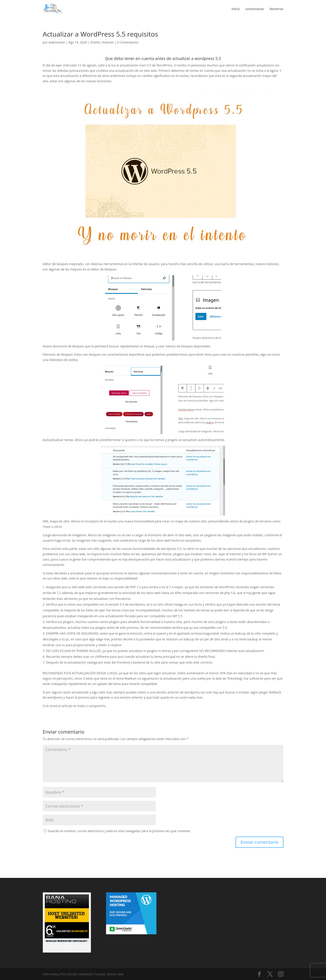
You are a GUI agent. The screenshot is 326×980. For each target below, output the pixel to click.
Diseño (95, 42)
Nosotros (277, 9)
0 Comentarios (128, 42)
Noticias (108, 42)
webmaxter (57, 42)
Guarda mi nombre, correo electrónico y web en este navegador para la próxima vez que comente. (119, 831)
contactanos (255, 9)
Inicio (236, 9)
